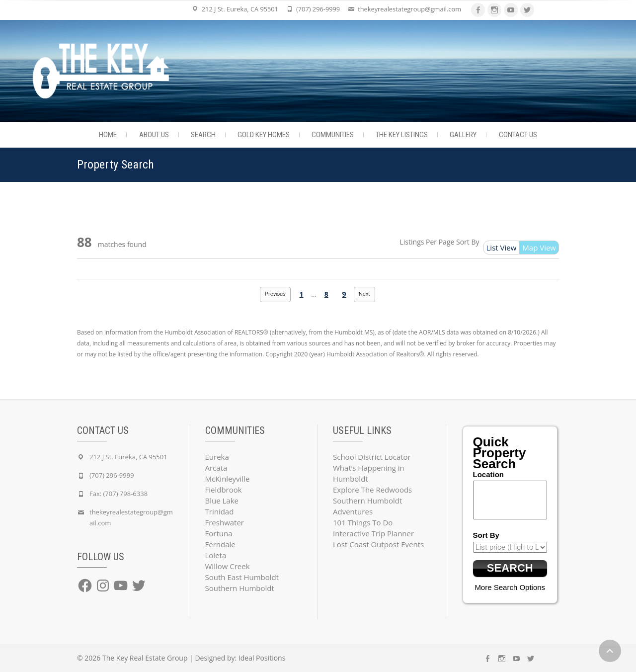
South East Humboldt (242, 577)
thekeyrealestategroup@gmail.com (409, 9)
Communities (333, 135)
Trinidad (220, 511)
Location (489, 474)
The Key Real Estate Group (145, 658)
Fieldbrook (224, 490)
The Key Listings (402, 135)
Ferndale (220, 544)
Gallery (463, 135)
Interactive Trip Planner (373, 533)
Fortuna (219, 533)
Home (108, 135)
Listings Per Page (427, 242)
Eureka (217, 457)
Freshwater (225, 522)
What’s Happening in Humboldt (369, 473)
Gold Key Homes (264, 135)
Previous (275, 294)
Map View (539, 248)
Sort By (468, 242)
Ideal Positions (262, 658)
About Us (154, 135)
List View (502, 248)
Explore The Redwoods (372, 490)
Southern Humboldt (240, 588)
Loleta (216, 555)
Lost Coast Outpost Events (378, 544)
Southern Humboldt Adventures (367, 506)
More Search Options (510, 587)
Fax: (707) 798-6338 (119, 494)
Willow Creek (228, 566)
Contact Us (518, 135)
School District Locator (372, 457)
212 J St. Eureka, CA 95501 (240, 9)
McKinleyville (228, 479)
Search (203, 135)
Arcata (216, 468)
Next (364, 294)
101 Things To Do (363, 522)
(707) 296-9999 (318, 9)
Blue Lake (222, 501)
